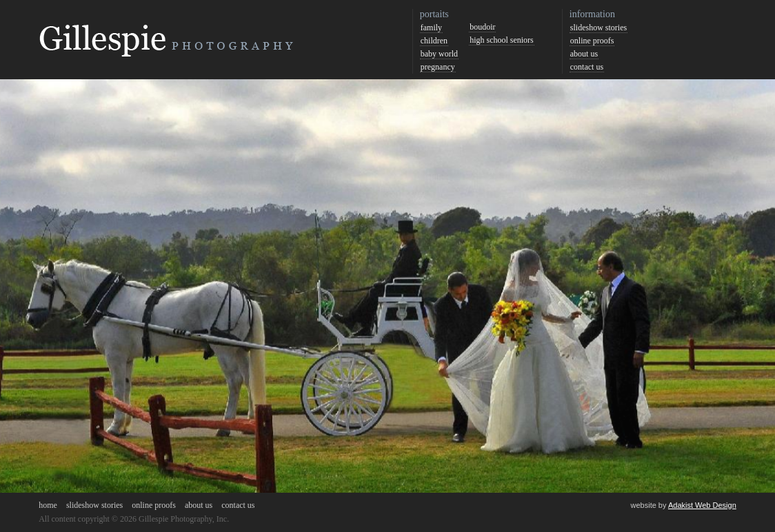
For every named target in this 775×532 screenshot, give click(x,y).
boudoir (482, 27)
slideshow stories (598, 28)
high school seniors (502, 40)
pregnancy (438, 67)
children (434, 41)
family (431, 28)
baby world (439, 54)
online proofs (592, 41)
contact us (587, 67)
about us (584, 54)
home (48, 505)
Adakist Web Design (702, 505)
